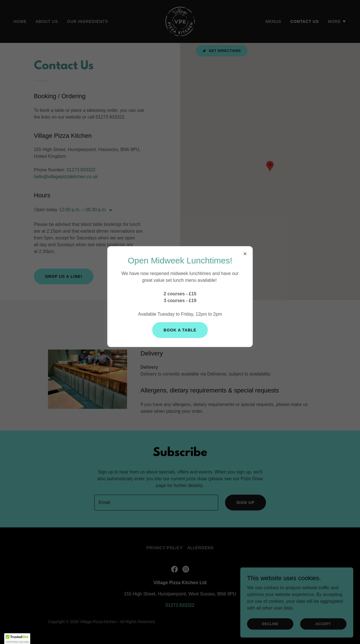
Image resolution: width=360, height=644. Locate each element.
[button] (17, 639)
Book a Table (180, 330)
